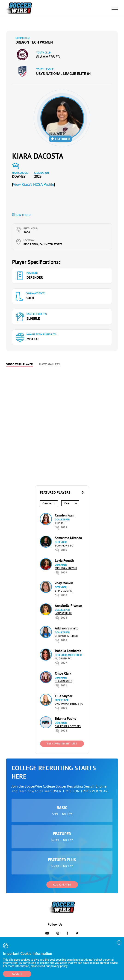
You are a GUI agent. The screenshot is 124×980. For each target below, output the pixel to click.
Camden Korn (65, 515)
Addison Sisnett (66, 628)
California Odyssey (68, 726)
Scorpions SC (64, 546)
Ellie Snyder (64, 696)
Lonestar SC (63, 613)
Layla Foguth (64, 560)
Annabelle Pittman (68, 606)
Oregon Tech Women (34, 42)
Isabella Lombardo (68, 651)
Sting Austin (63, 591)
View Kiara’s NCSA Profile (33, 184)
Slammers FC (48, 57)
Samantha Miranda (68, 538)
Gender (47, 503)
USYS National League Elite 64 (63, 74)
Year (67, 503)
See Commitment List (62, 744)
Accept (17, 974)
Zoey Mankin (64, 583)
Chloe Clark (63, 673)
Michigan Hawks (66, 568)
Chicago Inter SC (66, 636)
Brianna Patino (66, 719)
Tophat (60, 523)
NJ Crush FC (63, 659)
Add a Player (62, 885)
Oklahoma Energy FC (69, 704)
